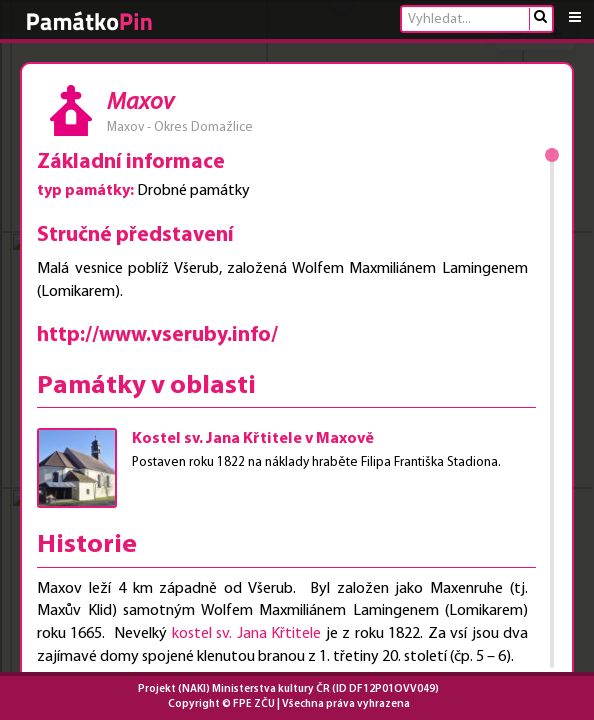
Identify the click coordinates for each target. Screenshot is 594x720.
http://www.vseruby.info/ (157, 335)
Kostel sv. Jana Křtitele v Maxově (253, 439)
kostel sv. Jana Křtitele (246, 634)
